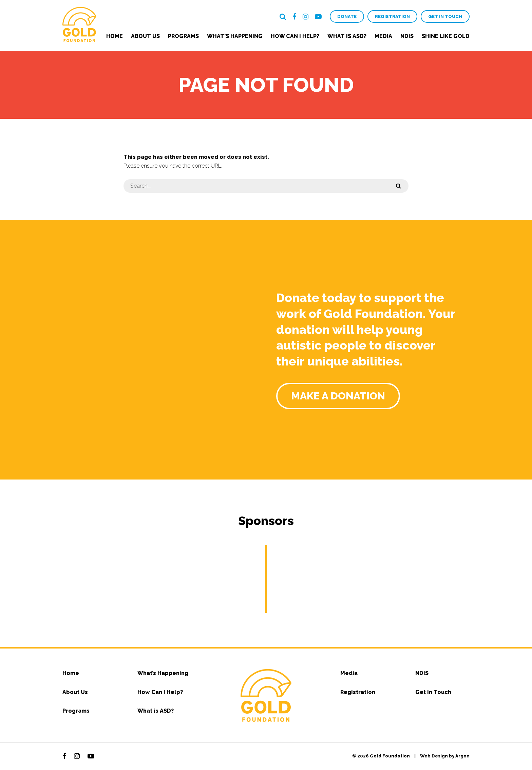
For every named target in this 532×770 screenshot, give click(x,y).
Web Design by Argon (445, 756)
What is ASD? (347, 36)
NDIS (407, 36)
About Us (145, 36)
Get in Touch (445, 16)
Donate (347, 16)
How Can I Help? (295, 36)
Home (115, 36)
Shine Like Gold (446, 36)
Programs (183, 36)
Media (383, 36)
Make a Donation (338, 396)
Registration (392, 16)
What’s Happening (235, 36)
